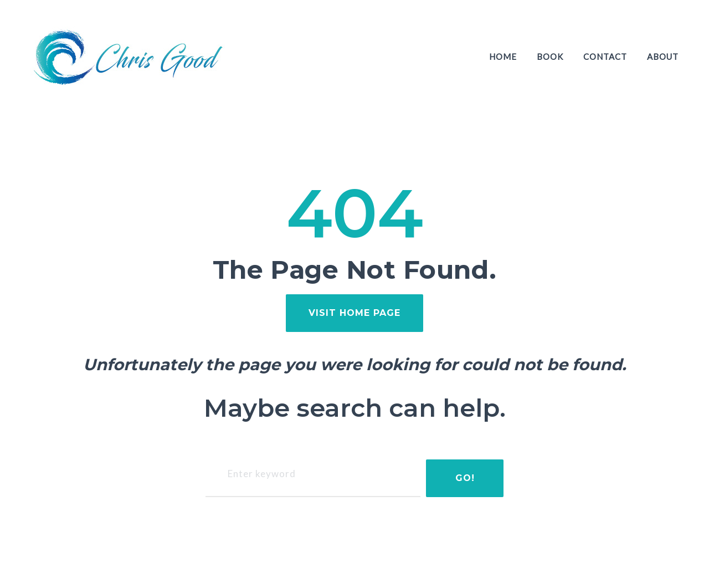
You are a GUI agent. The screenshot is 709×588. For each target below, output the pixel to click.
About (663, 57)
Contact (605, 57)
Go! (465, 478)
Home (503, 57)
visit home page (354, 313)
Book (550, 57)
